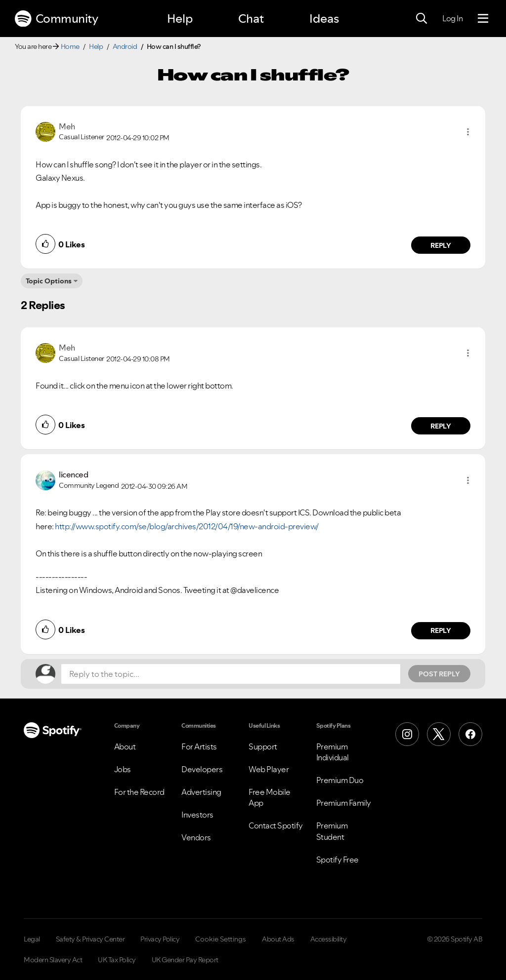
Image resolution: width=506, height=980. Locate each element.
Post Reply (439, 674)
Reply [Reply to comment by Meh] (441, 245)
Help (180, 19)
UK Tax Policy (117, 960)
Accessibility (329, 939)
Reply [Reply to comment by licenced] (441, 630)
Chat (251, 19)
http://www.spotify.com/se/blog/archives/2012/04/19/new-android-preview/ (187, 526)
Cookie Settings (221, 939)
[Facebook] (470, 734)
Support (263, 746)
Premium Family (344, 803)
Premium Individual (333, 752)
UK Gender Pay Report (185, 960)
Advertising (201, 792)
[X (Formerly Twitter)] (439, 734)
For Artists (199, 746)
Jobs (123, 769)
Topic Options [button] (49, 281)
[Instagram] (407, 734)
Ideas (324, 19)
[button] (468, 132)
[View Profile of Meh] (67, 126)
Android (125, 46)
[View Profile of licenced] (73, 474)
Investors (197, 815)
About (125, 746)
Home (70, 46)
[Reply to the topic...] (231, 674)
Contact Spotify (276, 825)
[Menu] (483, 19)
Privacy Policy (160, 939)
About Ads (278, 939)
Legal (32, 939)
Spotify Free (337, 860)
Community (56, 19)
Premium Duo (340, 780)
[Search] (422, 19)
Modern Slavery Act (53, 960)
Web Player (269, 769)
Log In (452, 18)
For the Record (139, 792)
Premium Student (332, 831)
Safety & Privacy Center (90, 939)
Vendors (196, 837)
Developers (202, 769)
